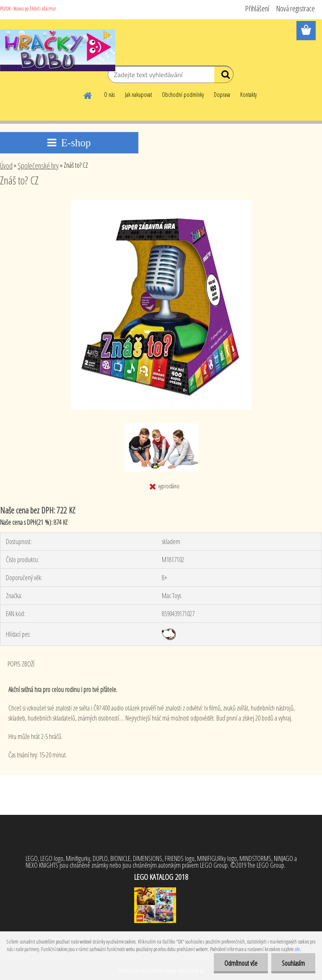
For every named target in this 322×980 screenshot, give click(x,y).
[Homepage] (88, 94)
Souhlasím (293, 963)
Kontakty (248, 95)
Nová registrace (296, 8)
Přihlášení (257, 8)
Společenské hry (38, 166)
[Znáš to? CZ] (161, 203)
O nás (109, 95)
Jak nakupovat (138, 95)
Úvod (6, 166)
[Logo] (58, 50)
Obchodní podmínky (183, 95)
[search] (224, 76)
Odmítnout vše (241, 963)
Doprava (222, 95)
